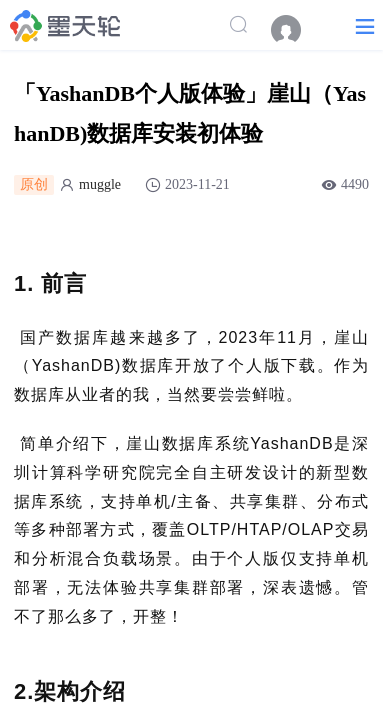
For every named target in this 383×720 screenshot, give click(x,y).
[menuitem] (296, 30)
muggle (100, 184)
